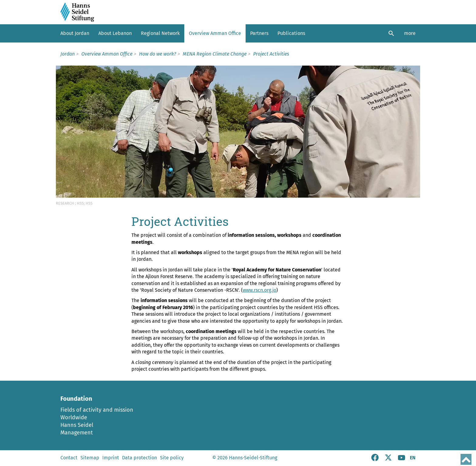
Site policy (172, 458)
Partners (259, 33)
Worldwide (74, 417)
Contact (69, 458)
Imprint (111, 458)
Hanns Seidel (77, 425)
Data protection (139, 458)
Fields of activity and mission (97, 410)
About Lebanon (115, 33)
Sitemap (90, 458)
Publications (291, 33)
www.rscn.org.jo (259, 290)
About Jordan (75, 33)
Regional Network (160, 33)
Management (77, 433)
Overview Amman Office (215, 33)
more (410, 33)
